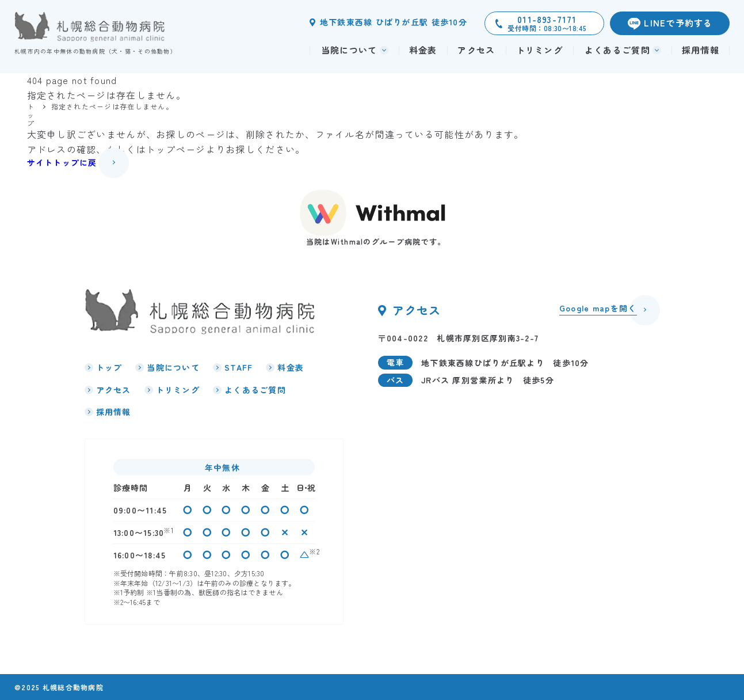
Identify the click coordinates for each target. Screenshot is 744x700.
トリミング (539, 50)
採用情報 (701, 50)
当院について (173, 367)
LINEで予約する (678, 23)
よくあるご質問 (255, 390)
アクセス (476, 50)
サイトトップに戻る (67, 162)
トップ (109, 367)
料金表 (423, 50)
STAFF (239, 367)
